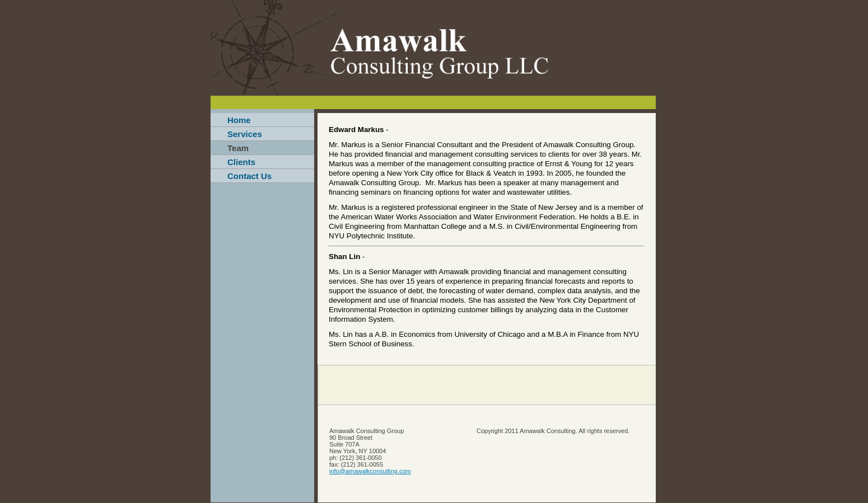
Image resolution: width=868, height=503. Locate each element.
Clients (241, 162)
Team (238, 148)
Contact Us (249, 176)
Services (245, 134)
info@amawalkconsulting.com (370, 471)
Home (239, 120)
